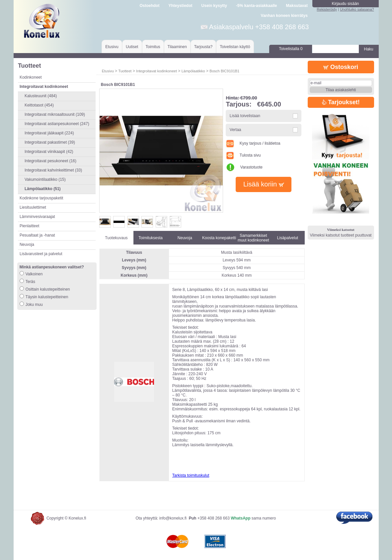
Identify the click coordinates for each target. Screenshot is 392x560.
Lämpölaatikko (193, 71)
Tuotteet (125, 71)
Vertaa (235, 130)
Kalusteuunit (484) (41, 96)
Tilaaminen (177, 47)
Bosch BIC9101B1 (224, 71)
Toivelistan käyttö (235, 47)
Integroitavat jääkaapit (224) (49, 133)
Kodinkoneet (31, 77)
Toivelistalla (291, 49)
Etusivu (112, 47)
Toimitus (153, 47)
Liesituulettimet (33, 207)
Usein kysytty (214, 6)
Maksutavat (297, 6)
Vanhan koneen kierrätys (284, 16)
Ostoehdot (149, 6)
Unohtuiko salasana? (357, 9)
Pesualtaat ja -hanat (37, 235)
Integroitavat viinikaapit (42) (49, 152)
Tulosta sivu (243, 155)
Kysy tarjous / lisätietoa (253, 143)
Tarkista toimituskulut (191, 475)
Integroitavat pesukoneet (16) (50, 161)
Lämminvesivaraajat (37, 217)
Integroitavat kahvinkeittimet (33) (53, 170)
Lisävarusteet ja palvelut (41, 254)
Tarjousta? (203, 47)
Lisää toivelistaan (245, 116)
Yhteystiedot (180, 6)
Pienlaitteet (29, 226)
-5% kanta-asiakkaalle (256, 6)
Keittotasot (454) (39, 105)
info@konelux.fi (173, 518)
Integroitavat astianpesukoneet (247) (57, 124)
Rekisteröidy (327, 9)
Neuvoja (27, 245)
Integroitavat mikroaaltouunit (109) (55, 114)
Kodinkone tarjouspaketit (41, 198)
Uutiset (132, 47)
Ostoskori (341, 67)
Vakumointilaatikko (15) (45, 179)
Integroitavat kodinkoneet (157, 71)
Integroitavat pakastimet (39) (50, 142)
